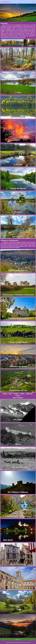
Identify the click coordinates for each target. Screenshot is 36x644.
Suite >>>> (18, 639)
